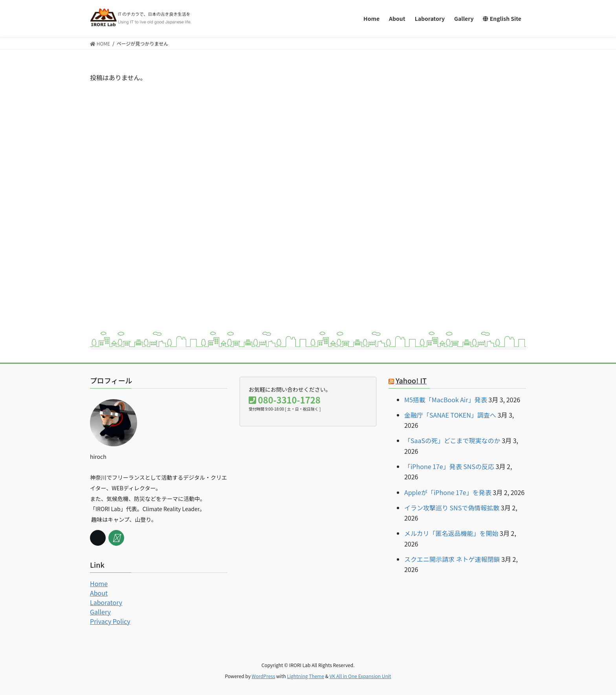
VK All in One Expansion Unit (360, 676)
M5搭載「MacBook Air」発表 (446, 400)
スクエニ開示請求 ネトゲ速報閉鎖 (452, 559)
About (99, 593)
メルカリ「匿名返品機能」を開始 (451, 533)
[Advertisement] (467, 121)
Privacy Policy (110, 621)
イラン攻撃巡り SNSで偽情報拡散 (452, 508)
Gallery (100, 612)
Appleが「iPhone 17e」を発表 (448, 492)
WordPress (264, 676)
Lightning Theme (305, 676)
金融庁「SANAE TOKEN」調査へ (450, 415)
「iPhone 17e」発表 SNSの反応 (449, 466)
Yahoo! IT (411, 380)
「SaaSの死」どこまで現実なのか (452, 440)
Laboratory (106, 602)
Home (99, 583)
